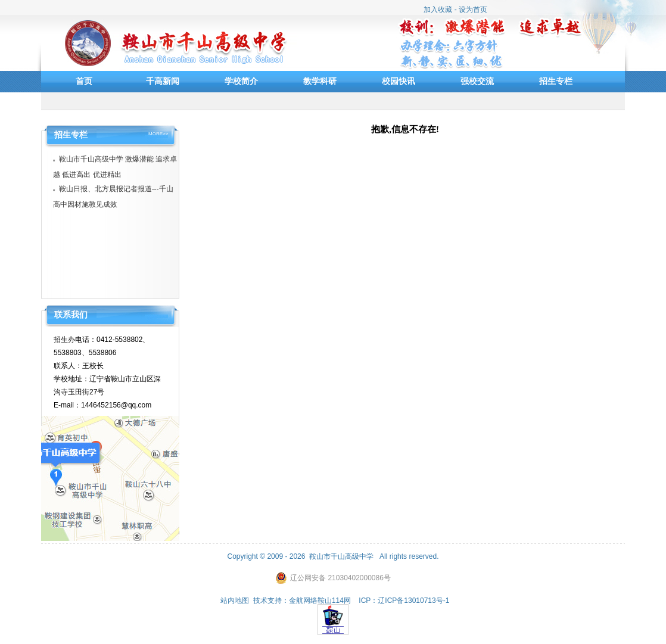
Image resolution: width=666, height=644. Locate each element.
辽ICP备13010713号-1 (413, 601)
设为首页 (473, 10)
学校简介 (241, 81)
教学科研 (320, 81)
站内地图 (235, 601)
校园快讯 (399, 81)
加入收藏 (438, 10)
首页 (84, 81)
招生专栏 (556, 81)
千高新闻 (163, 81)
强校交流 (477, 81)
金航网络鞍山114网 (320, 601)
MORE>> (158, 134)
